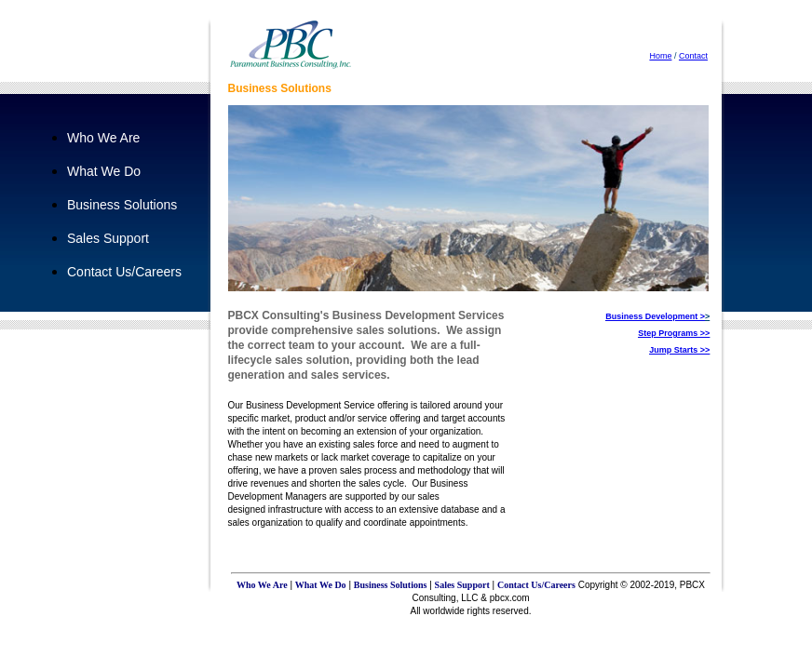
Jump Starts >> (679, 350)
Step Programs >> (674, 333)
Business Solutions (122, 205)
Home (660, 56)
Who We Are (103, 138)
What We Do (104, 171)
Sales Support (108, 238)
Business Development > (655, 316)
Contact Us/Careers (124, 272)
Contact (693, 56)
